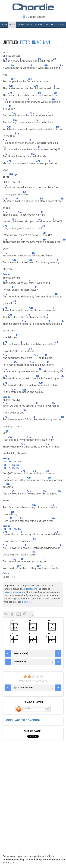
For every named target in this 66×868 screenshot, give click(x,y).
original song (31, 589)
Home (4, 25)
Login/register (37, 17)
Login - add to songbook (23, 720)
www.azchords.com (15, 592)
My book (39, 25)
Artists (21, 25)
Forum (61, 25)
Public (29, 25)
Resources (51, 25)
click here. (27, 602)
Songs (12, 25)
